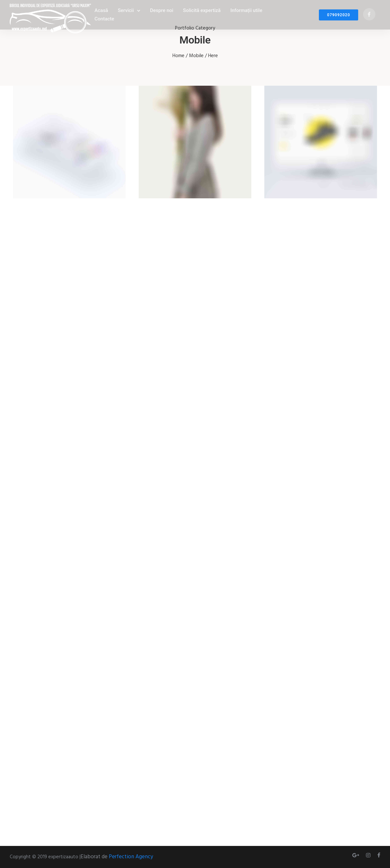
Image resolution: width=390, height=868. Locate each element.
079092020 (339, 15)
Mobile (196, 56)
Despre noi (162, 10)
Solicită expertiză (202, 10)
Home (178, 56)
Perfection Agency (131, 857)
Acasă (101, 10)
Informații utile (246, 10)
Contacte (104, 19)
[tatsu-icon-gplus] (357, 855)
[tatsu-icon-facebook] (369, 15)
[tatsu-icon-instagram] (369, 855)
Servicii (126, 10)
